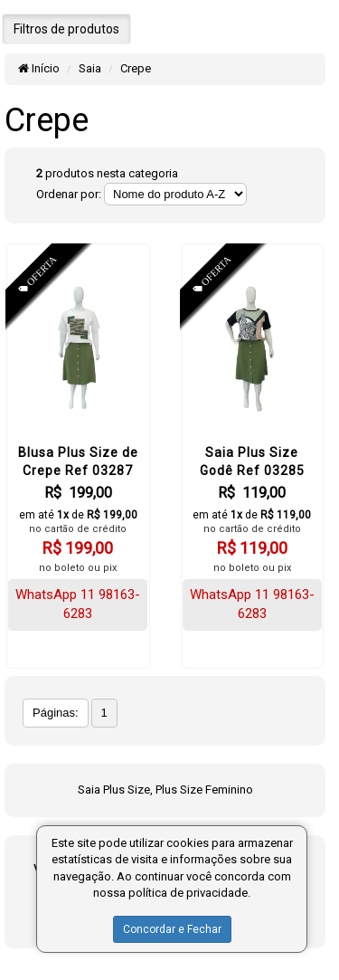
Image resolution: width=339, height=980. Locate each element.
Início (39, 68)
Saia (90, 68)
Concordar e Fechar (172, 929)
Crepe (136, 68)
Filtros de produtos (66, 29)
